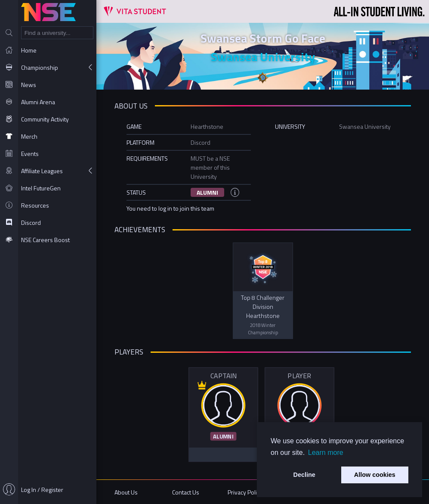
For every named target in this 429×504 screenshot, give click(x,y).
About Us (126, 492)
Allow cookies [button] (375, 475)
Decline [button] (304, 475)
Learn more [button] (326, 453)
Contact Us (186, 492)
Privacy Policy (245, 492)
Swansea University (263, 57)
